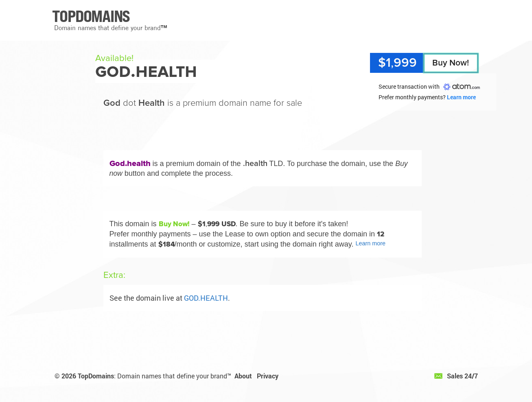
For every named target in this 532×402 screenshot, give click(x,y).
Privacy (268, 376)
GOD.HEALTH (206, 298)
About (243, 376)
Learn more (461, 97)
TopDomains (96, 376)
